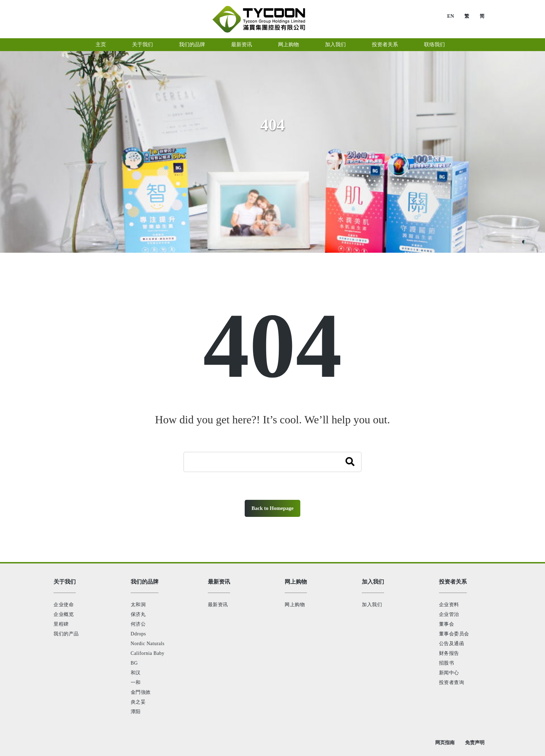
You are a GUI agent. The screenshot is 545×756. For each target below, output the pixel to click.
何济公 (138, 624)
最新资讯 (218, 605)
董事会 (447, 624)
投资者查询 (452, 682)
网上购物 (295, 605)
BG (134, 663)
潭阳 (136, 712)
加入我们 (372, 605)
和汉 (136, 673)
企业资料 (449, 605)
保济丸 (138, 614)
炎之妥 (138, 702)
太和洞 (138, 605)
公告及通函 (452, 644)
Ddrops (138, 634)
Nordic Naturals (148, 644)
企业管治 (449, 614)
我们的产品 (66, 634)
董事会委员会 (454, 634)
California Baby (148, 653)
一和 (136, 682)
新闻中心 (449, 673)
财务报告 (449, 653)
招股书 (447, 663)
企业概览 (64, 614)
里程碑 (61, 624)
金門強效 (141, 692)
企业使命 (64, 605)
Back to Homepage (273, 508)
